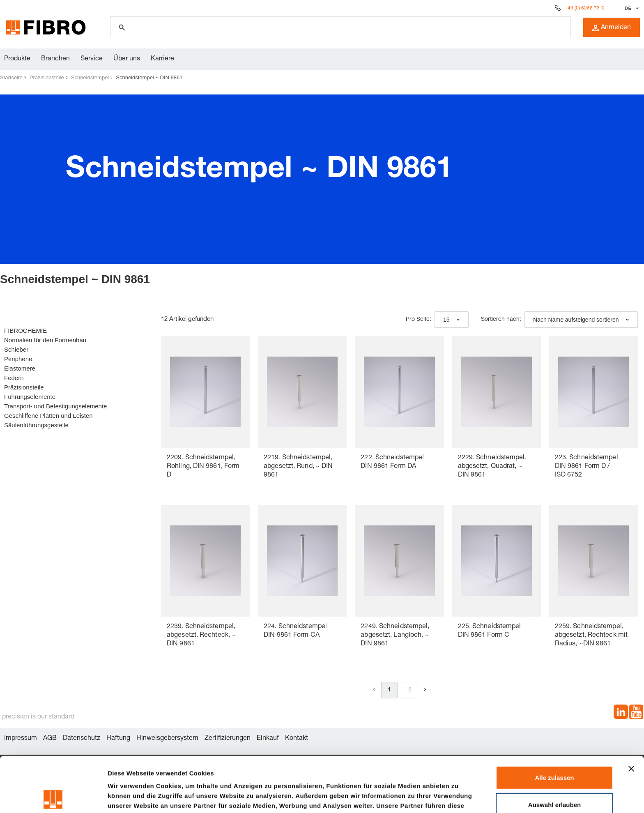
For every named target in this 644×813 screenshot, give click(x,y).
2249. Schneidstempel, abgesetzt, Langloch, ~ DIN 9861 (395, 636)
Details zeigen (437, 797)
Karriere (162, 59)
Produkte (17, 59)
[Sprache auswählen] (631, 8)
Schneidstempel (90, 77)
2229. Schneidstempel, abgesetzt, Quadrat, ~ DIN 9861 (492, 467)
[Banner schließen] (631, 714)
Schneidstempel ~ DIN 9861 (149, 77)
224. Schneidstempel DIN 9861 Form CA (295, 631)
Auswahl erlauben (554, 750)
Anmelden (612, 28)
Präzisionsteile (47, 77)
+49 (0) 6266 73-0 (585, 8)
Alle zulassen (554, 722)
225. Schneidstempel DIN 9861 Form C (490, 631)
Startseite (11, 77)
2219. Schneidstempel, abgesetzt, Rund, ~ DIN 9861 (298, 467)
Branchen (55, 59)
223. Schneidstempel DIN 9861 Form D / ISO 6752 (586, 467)
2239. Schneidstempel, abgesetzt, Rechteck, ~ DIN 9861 (201, 636)
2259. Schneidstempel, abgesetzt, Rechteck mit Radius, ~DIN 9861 (591, 636)
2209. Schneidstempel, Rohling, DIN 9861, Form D (203, 467)
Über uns (127, 59)
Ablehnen (554, 776)
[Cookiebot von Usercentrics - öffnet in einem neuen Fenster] (53, 797)
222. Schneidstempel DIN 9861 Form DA (392, 462)
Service (92, 59)
